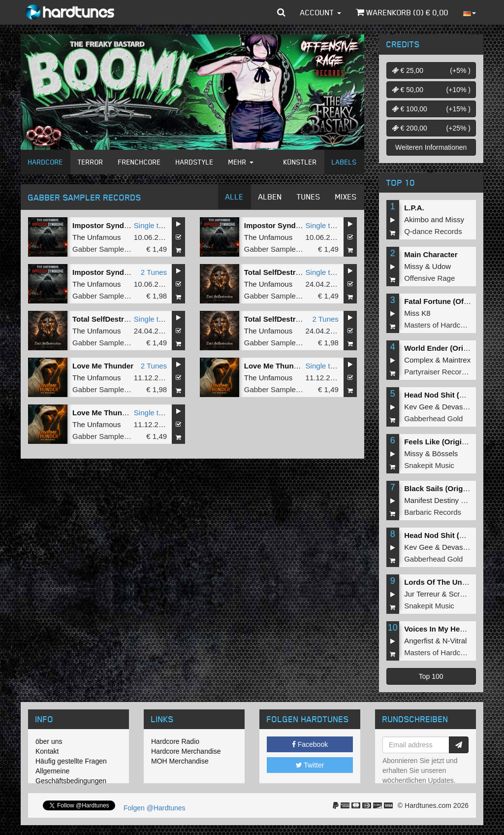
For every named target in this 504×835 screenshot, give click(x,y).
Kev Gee (418, 407)
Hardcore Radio (175, 741)
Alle (235, 197)
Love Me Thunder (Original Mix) (299, 366)
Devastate (459, 407)
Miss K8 (417, 313)
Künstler (300, 162)
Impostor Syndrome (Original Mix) (132, 225)
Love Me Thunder (103, 366)
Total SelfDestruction (281, 319)
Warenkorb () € (402, 12)
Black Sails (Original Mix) (448, 488)
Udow (441, 266)
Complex (419, 360)
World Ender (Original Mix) (451, 348)
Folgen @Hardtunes (155, 808)
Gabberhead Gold (433, 418)
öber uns (49, 741)
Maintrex (457, 360)
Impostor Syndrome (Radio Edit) (301, 225)
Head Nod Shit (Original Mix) (454, 395)
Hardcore (46, 162)
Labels (344, 162)
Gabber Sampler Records (114, 249)
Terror (91, 162)
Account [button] (321, 12)
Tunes (309, 197)
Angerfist (419, 641)
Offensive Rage (429, 278)
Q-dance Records (433, 231)
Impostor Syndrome (107, 272)
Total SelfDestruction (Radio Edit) (131, 319)
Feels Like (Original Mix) (447, 442)
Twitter (310, 765)
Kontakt (47, 751)
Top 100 (431, 676)
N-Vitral (455, 641)
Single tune (152, 225)
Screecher (466, 594)
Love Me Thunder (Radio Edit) (125, 413)
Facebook (310, 744)
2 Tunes (154, 272)
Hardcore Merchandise (186, 751)
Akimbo (416, 219)
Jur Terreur (422, 594)
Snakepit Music (429, 465)
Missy (455, 219)
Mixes (346, 197)
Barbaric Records (433, 512)
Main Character (431, 254)
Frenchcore (140, 162)
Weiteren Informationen (431, 147)
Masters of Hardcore (438, 325)
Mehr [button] (241, 162)
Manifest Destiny (431, 500)
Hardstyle (195, 162)
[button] (281, 12)
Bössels (445, 453)
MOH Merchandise (180, 761)
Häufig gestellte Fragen (71, 761)
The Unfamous (96, 237)
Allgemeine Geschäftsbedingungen (71, 776)
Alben (270, 197)
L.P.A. (414, 208)
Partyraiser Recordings (442, 372)
